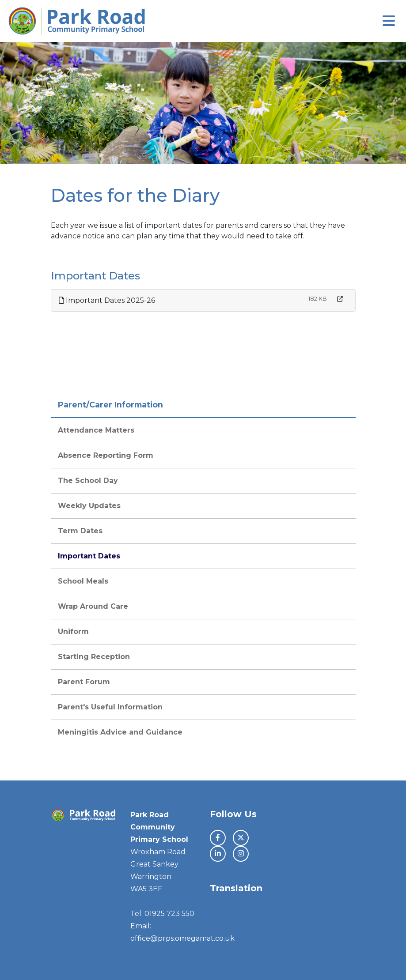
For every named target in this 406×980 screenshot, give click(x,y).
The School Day (88, 481)
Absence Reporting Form (106, 455)
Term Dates (80, 531)
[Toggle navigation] (389, 21)
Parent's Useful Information (110, 707)
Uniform (73, 631)
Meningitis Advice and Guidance (120, 732)
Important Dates (89, 556)
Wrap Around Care (93, 606)
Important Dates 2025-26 (107, 300)
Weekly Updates (89, 506)
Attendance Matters (96, 430)
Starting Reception (94, 657)
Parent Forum (84, 682)
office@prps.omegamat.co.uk (182, 938)
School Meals (83, 581)
